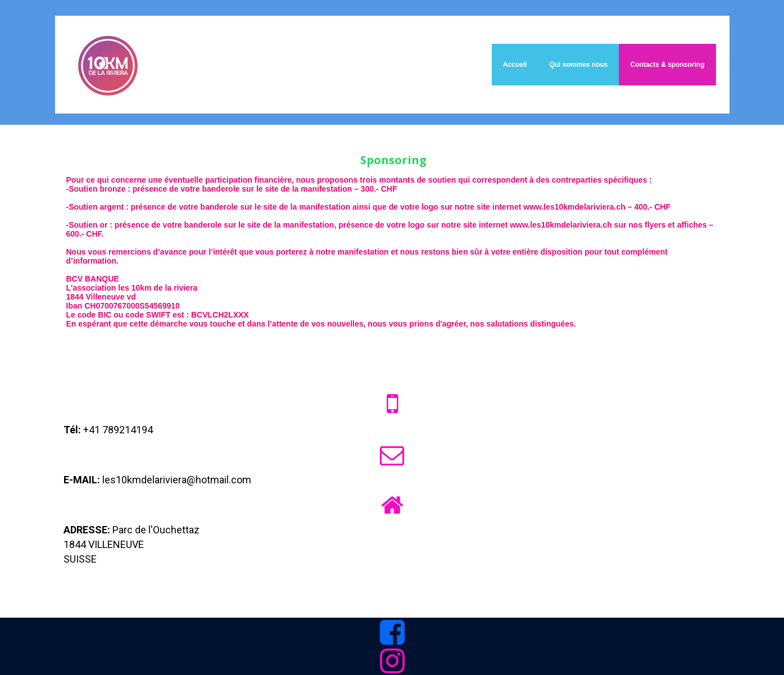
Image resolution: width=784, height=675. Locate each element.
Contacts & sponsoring (667, 65)
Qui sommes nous (578, 65)
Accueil (515, 65)
